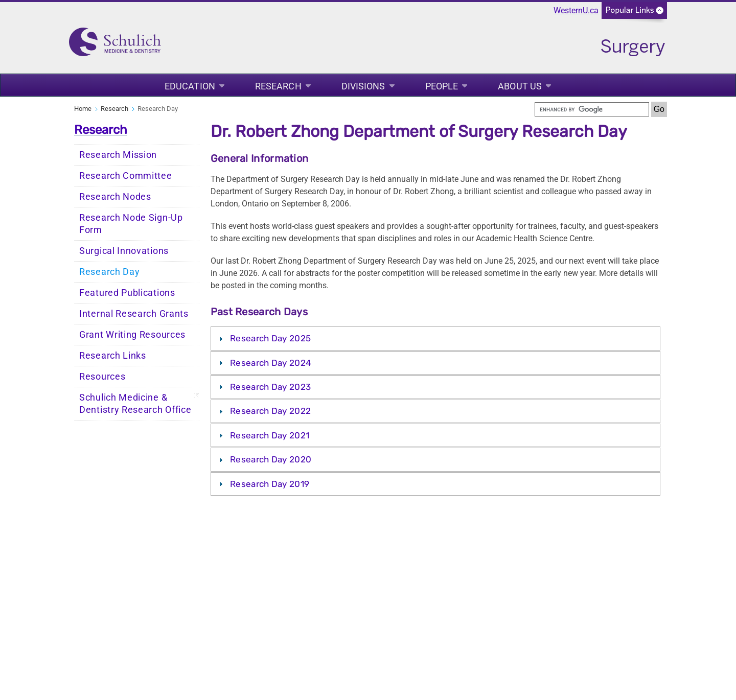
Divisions (363, 86)
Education (190, 86)
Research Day (109, 272)
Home (83, 109)
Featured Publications (127, 293)
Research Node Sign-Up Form (131, 224)
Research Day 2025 (270, 338)
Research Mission (118, 155)
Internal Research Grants (134, 314)
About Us (520, 86)
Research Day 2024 (271, 363)
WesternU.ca (576, 10)
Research (278, 86)
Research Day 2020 (271, 459)
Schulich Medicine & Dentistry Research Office (135, 404)
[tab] (435, 338)
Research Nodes (115, 197)
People (442, 86)
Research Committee (126, 176)
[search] (592, 109)
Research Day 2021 (270, 435)
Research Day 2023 (270, 387)
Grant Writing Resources (132, 335)
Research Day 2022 (270, 411)
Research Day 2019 (270, 484)
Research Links (113, 356)
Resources (102, 377)
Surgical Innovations (124, 251)
